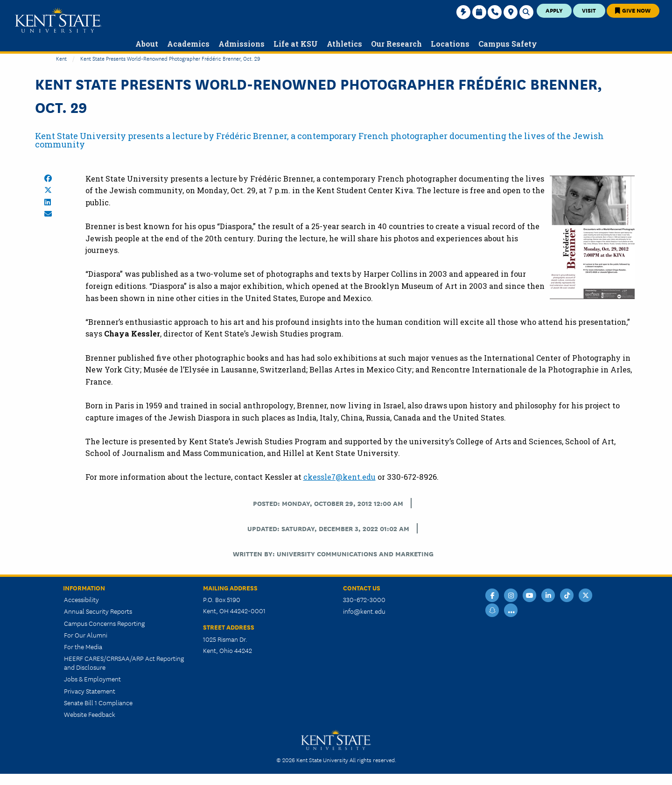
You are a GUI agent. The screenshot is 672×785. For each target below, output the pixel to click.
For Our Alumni (86, 635)
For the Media (83, 646)
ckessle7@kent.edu (339, 477)
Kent (61, 58)
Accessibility (81, 599)
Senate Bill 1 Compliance (98, 702)
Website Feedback (90, 714)
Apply (554, 10)
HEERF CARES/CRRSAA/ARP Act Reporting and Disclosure (124, 662)
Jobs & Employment (92, 679)
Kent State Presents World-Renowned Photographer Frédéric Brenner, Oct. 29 (170, 58)
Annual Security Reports (98, 611)
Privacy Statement (90, 691)
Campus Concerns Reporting (104, 623)
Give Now (633, 10)
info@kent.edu (364, 611)
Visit (589, 10)
